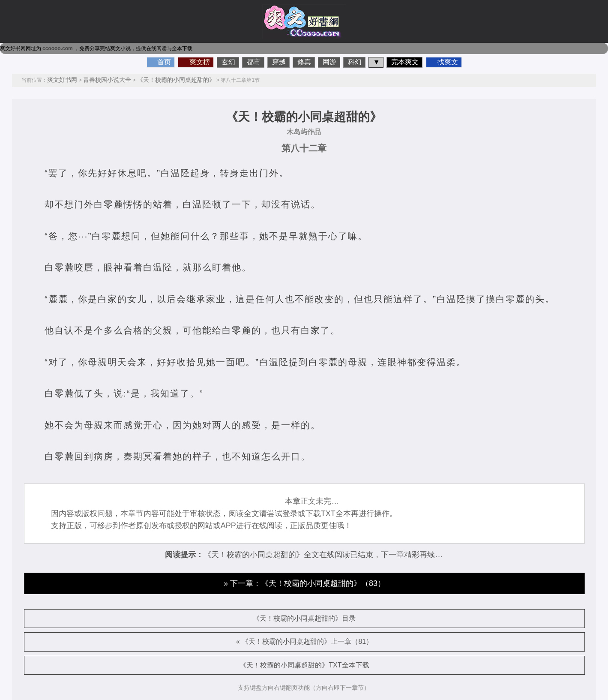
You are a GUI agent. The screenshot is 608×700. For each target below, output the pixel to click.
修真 (304, 62)
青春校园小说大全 (107, 80)
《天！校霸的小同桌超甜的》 (176, 80)
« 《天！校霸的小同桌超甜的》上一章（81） (304, 641)
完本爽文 (405, 62)
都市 (254, 62)
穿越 (279, 62)
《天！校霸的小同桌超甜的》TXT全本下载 (304, 665)
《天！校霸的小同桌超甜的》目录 (304, 618)
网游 (329, 62)
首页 (164, 62)
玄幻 (228, 62)
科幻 (355, 62)
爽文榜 (200, 62)
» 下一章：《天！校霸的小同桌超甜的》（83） (304, 583)
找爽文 (448, 62)
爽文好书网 (62, 80)
